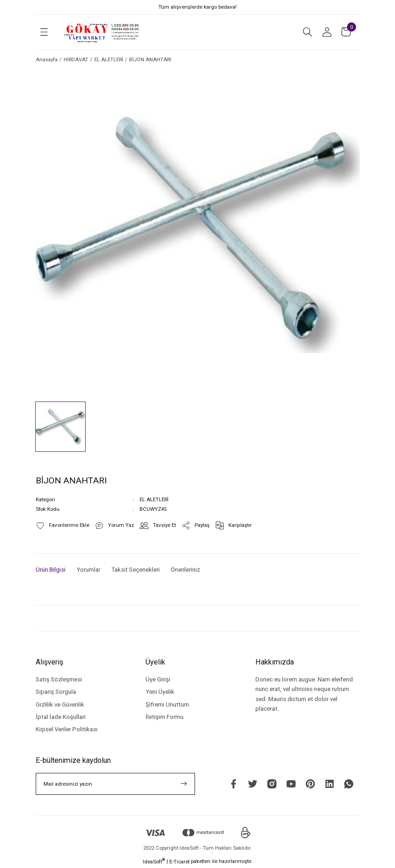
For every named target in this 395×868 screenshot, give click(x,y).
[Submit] (184, 784)
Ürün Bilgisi (51, 570)
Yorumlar (88, 570)
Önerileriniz (185, 570)
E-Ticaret (179, 862)
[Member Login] (327, 32)
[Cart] (346, 32)
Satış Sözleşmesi (59, 679)
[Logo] (102, 32)
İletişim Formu (165, 717)
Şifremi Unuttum (167, 705)
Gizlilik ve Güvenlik (60, 705)
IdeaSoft (154, 861)
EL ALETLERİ (154, 499)
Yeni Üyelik (160, 692)
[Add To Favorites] (62, 525)
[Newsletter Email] (115, 784)
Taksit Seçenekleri (135, 570)
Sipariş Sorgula (56, 692)
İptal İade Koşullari (61, 717)
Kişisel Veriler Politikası (67, 729)
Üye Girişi (158, 679)
